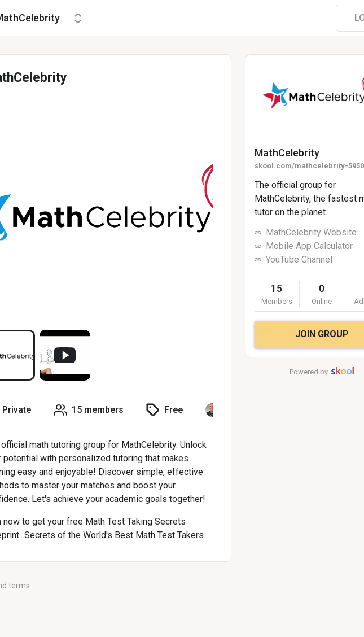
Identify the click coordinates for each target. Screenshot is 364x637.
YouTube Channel (299, 259)
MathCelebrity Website (311, 232)
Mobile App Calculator (309, 246)
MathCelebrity (287, 153)
